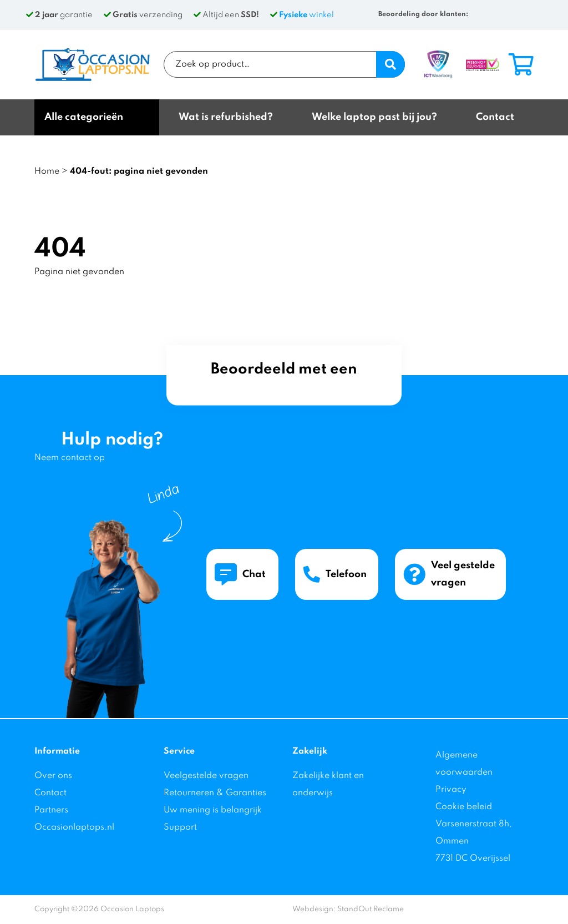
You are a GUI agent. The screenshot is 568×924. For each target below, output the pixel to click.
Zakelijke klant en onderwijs (328, 784)
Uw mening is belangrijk (213, 810)
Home (47, 171)
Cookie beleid (464, 807)
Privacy (451, 790)
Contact (50, 793)
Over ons (53, 776)
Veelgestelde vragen (206, 776)
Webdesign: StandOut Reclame (348, 909)
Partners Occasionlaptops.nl (74, 819)
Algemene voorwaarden (464, 764)
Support (180, 827)
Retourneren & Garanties (215, 793)
